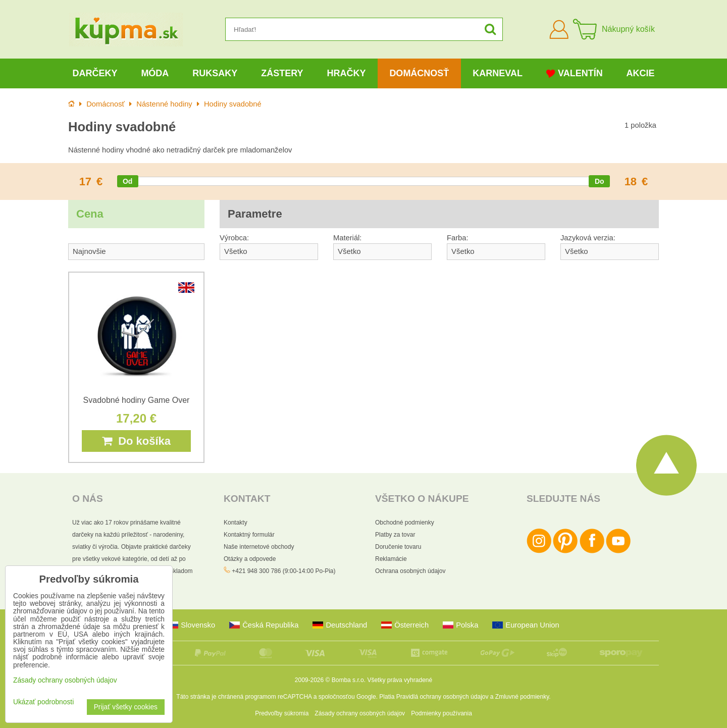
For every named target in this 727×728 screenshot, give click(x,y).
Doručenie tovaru (398, 547)
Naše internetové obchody (259, 547)
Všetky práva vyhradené (400, 680)
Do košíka (136, 441)
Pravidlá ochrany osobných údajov (443, 697)
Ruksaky (215, 73)
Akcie (641, 73)
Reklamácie (391, 559)
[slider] (128, 181)
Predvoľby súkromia (282, 713)
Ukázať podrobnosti (43, 702)
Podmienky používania (442, 713)
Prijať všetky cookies (126, 707)
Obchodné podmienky (405, 523)
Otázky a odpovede (250, 559)
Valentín (575, 73)
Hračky (346, 73)
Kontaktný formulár (249, 535)
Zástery (282, 73)
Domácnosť (419, 73)
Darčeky (95, 73)
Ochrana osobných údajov (410, 571)
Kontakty (236, 523)
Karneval (498, 73)
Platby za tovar (395, 535)
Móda (155, 73)
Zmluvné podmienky (522, 697)
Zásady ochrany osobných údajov (360, 713)
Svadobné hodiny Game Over (137, 400)
